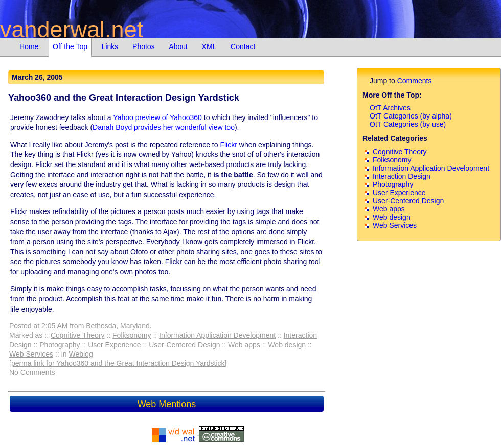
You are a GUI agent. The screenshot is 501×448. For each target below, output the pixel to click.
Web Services (31, 354)
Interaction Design (402, 176)
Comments (415, 81)
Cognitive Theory (78, 335)
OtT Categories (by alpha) (411, 116)
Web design (287, 345)
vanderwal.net (72, 29)
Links (110, 46)
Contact (243, 46)
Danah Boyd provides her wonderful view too (164, 127)
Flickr (228, 145)
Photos (144, 46)
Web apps (244, 345)
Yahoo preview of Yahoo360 (157, 117)
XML (209, 46)
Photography (60, 345)
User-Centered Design (184, 345)
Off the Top (70, 46)
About (178, 46)
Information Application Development (217, 335)
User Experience (115, 345)
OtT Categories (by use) (408, 124)
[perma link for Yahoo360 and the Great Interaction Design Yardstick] (118, 363)
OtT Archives (390, 108)
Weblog (81, 354)
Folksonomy (132, 335)
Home (29, 46)
